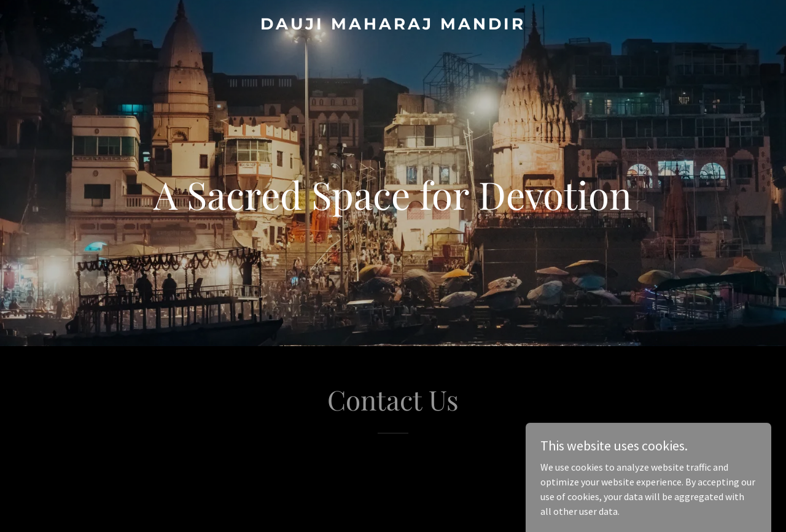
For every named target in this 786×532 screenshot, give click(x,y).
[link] (393, 26)
